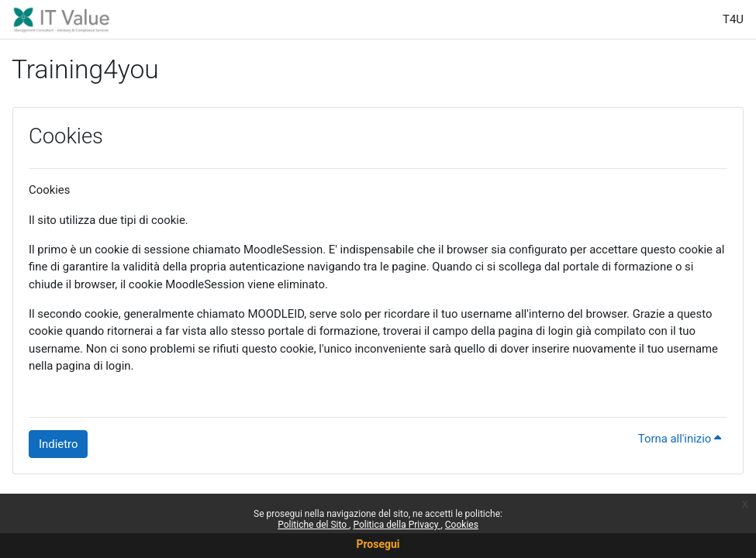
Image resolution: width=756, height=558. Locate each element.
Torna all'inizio (680, 439)
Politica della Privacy (397, 525)
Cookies (462, 525)
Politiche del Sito (313, 525)
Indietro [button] (58, 444)
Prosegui (378, 544)
